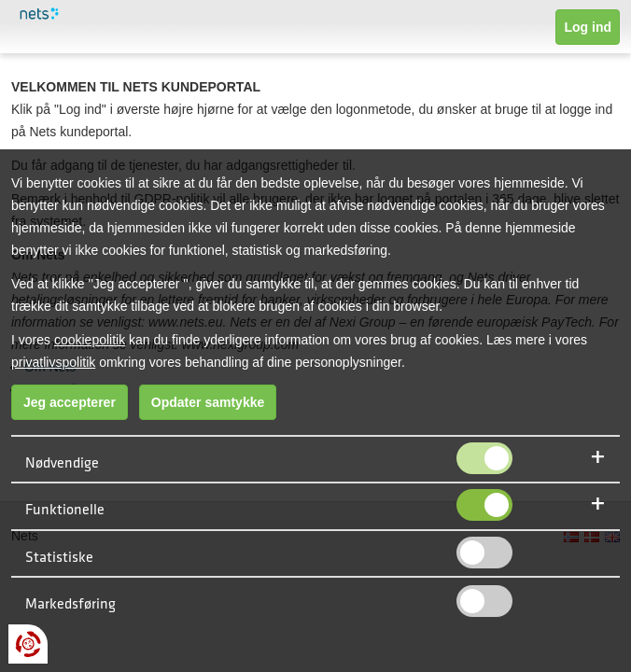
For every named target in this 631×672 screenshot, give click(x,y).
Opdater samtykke (208, 402)
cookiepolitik (90, 340)
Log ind (588, 27)
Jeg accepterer (70, 402)
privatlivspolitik (53, 362)
